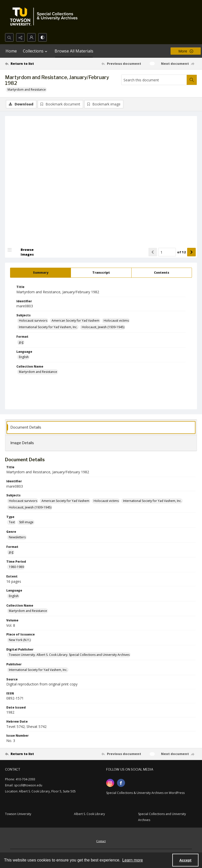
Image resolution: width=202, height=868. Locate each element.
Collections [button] (36, 51)
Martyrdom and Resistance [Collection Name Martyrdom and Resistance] (38, 372)
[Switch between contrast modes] (43, 37)
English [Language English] (24, 357)
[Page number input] (167, 252)
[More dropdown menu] (186, 51)
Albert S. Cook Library (89, 814)
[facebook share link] (121, 783)
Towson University (18, 814)
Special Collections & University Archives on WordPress (145, 793)
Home (11, 51)
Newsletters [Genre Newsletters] (17, 537)
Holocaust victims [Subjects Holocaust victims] (116, 321)
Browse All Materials (74, 51)
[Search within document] (192, 80)
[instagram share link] (110, 783)
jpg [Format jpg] (21, 342)
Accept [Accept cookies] (185, 860)
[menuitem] (101, 841)
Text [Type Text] (12, 522)
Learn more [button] (133, 860)
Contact (101, 841)
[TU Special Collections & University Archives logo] (45, 17)
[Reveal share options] (20, 37)
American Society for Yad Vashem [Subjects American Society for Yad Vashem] (75, 321)
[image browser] (24, 252)
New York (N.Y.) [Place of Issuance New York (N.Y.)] (20, 640)
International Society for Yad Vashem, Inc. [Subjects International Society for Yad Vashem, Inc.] (48, 327)
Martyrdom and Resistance (27, 90)
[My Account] (31, 37)
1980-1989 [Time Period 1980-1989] (16, 567)
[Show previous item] (153, 252)
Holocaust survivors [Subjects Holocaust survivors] (33, 321)
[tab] (41, 273)
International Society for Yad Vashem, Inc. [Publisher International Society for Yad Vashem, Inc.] (38, 670)
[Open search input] (9, 37)
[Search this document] (154, 80)
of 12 (181, 252)
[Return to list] (30, 64)
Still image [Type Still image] (26, 522)
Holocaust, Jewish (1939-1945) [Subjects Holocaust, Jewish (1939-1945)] (103, 327)
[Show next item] (191, 252)
